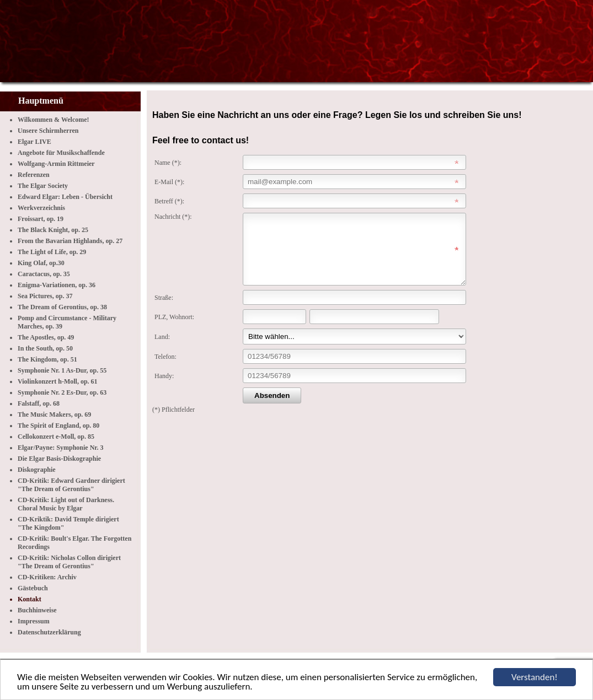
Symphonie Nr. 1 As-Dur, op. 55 (62, 370)
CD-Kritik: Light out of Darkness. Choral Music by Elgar (66, 504)
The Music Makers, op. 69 (54, 414)
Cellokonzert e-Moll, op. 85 (56, 437)
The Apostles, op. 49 (46, 337)
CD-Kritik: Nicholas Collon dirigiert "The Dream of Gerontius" (69, 562)
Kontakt (30, 599)
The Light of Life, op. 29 (52, 252)
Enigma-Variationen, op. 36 (57, 285)
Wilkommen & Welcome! (54, 120)
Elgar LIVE (34, 142)
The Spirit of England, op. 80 (58, 426)
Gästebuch (33, 588)
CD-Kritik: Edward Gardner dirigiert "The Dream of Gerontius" (71, 485)
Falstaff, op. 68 (39, 403)
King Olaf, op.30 (41, 263)
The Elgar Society (43, 186)
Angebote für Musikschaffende (61, 153)
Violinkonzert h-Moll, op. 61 (58, 381)
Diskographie (37, 470)
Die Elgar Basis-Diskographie (59, 459)
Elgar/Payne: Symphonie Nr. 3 (61, 448)
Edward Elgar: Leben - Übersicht (65, 197)
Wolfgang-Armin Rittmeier (56, 164)
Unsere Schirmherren (48, 131)
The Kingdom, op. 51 (47, 359)
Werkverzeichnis (41, 208)
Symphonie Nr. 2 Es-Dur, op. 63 (62, 392)
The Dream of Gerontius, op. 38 (62, 307)
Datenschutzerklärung (49, 632)
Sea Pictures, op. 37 (45, 296)
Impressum (34, 621)
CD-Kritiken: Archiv (47, 577)
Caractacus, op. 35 (44, 274)
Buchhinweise (37, 610)
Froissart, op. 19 (41, 219)
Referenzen (34, 175)
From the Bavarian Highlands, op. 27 (70, 241)
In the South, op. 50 (45, 348)
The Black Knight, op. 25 (53, 230)
